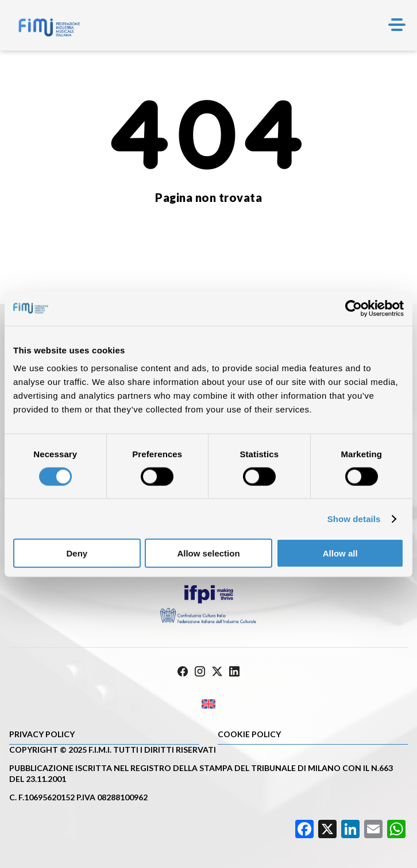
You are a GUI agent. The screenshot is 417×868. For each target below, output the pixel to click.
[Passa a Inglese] (208, 704)
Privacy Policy (42, 734)
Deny (77, 553)
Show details (354, 518)
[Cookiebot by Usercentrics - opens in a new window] (354, 308)
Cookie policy (249, 734)
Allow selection (208, 553)
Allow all (340, 553)
